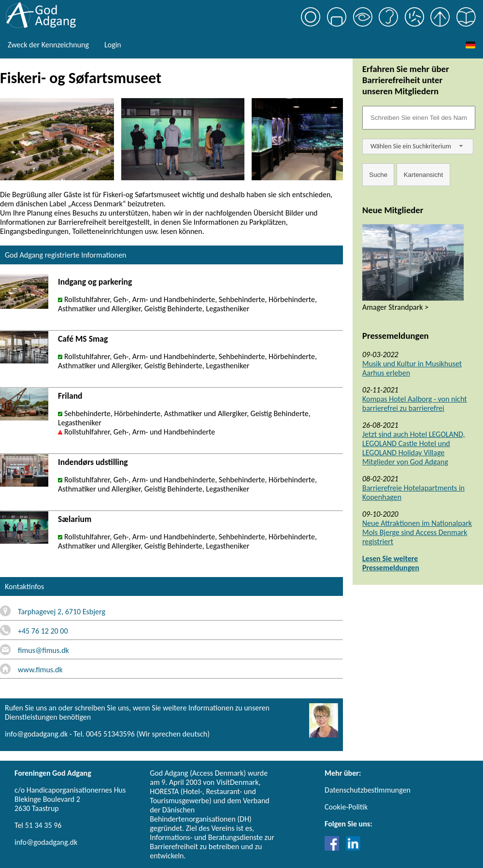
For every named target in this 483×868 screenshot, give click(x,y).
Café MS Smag (83, 339)
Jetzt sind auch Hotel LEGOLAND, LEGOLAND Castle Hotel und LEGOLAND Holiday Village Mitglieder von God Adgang (413, 448)
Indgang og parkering (95, 282)
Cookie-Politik (346, 807)
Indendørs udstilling (93, 462)
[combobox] (418, 146)
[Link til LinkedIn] (353, 848)
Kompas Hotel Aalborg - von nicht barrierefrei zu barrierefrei (415, 404)
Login (113, 45)
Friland (70, 396)
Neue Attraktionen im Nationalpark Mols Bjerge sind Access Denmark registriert (417, 532)
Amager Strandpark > (395, 307)
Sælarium (75, 519)
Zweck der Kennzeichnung (48, 45)
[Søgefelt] (419, 118)
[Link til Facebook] (334, 848)
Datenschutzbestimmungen (368, 790)
